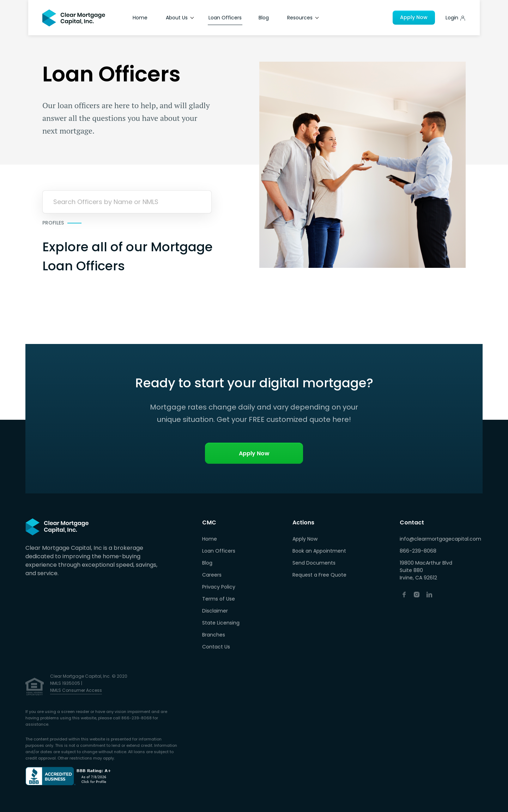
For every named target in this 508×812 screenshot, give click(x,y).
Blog (264, 18)
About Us (180, 18)
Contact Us (216, 647)
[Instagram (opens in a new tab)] (417, 594)
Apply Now (414, 17)
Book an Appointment (319, 551)
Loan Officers (225, 18)
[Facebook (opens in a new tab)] (404, 594)
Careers (212, 575)
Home (140, 18)
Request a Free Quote (319, 575)
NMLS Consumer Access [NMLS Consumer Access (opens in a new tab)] (76, 690)
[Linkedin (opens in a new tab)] (429, 594)
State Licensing (221, 623)
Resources (303, 18)
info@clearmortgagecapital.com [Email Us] (440, 539)
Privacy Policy (219, 587)
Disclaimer (215, 611)
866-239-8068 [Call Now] (418, 551)
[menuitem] (221, 539)
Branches (214, 635)
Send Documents (314, 563)
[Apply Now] (456, 18)
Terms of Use (219, 599)
